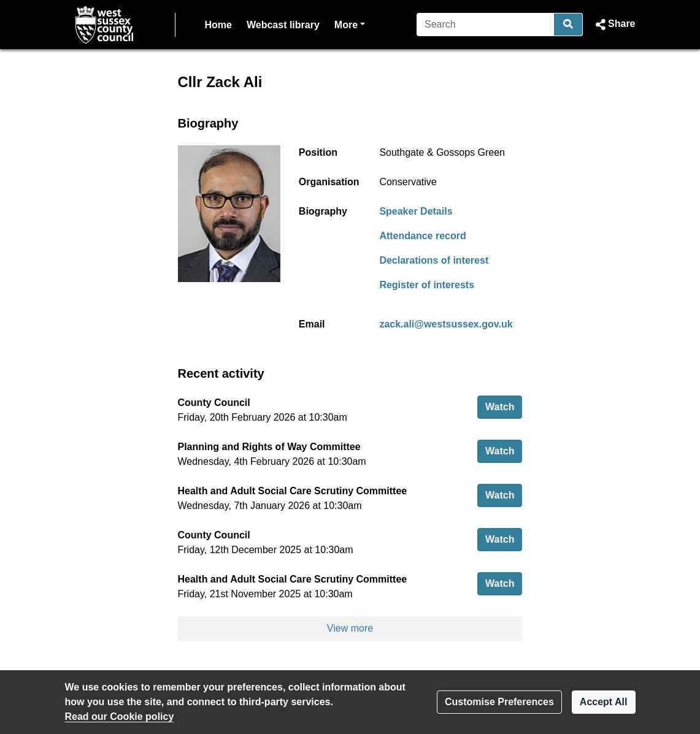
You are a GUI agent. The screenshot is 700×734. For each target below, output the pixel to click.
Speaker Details (416, 211)
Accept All (604, 702)
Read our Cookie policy (120, 717)
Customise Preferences (499, 702)
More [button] (350, 24)
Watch (504, 406)
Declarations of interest (434, 260)
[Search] (486, 25)
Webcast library (283, 25)
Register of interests (427, 285)
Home (218, 25)
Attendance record (422, 236)
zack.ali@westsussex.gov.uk (446, 324)
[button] (614, 25)
